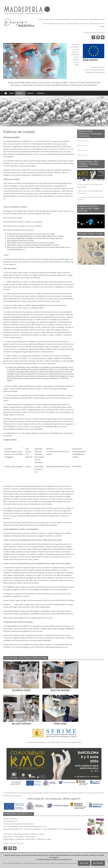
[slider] (81, 224)
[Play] (79, 222)
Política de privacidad (20, 834)
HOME (11, 93)
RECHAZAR (98, 863)
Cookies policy (31, 837)
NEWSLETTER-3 (83, 150)
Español (20, 93)
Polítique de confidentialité (25, 839)
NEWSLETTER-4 (83, 155)
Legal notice (8, 837)
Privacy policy (19, 837)
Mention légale (9, 839)
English (30, 93)
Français (41, 93)
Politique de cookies (44, 839)
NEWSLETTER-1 (83, 141)
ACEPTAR (84, 863)
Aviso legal (7, 834)
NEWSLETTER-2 (83, 146)
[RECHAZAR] (105, 860)
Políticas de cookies (37, 834)
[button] (80, 251)
